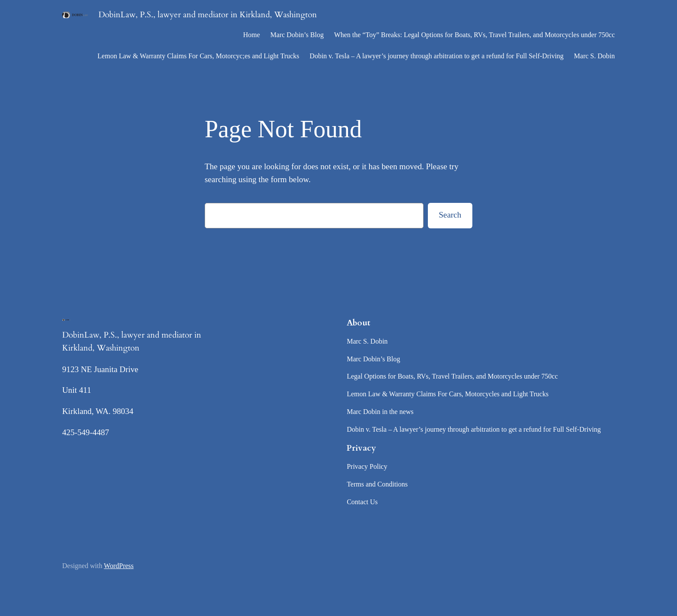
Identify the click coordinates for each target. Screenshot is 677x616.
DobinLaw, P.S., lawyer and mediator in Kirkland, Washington (208, 15)
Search (450, 215)
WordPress (119, 566)
